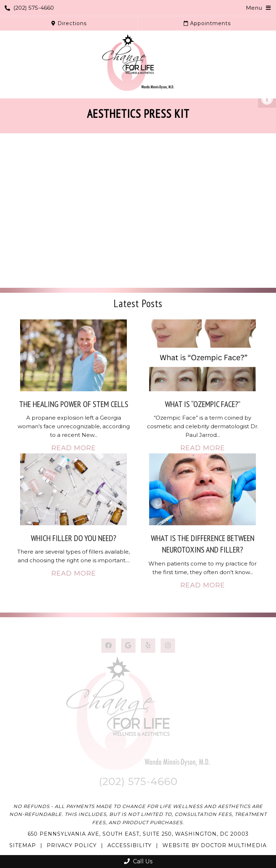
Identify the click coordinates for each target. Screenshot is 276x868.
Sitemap (23, 845)
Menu (254, 8)
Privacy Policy (72, 845)
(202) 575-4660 (29, 8)
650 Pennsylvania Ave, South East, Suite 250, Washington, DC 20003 (138, 834)
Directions (69, 23)
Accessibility (130, 845)
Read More (74, 448)
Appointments (207, 23)
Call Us (138, 861)
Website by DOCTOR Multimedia (215, 845)
